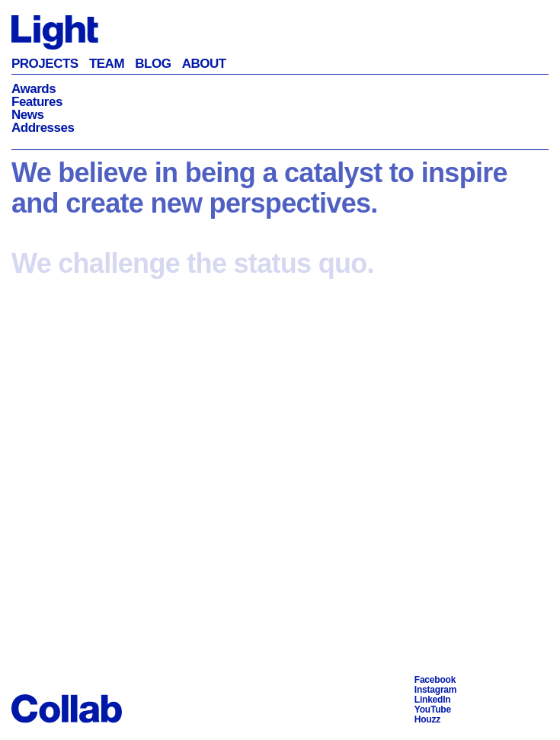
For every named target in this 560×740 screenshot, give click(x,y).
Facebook (435, 680)
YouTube (433, 710)
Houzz (427, 719)
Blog (153, 64)
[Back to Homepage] (55, 32)
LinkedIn (433, 700)
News (27, 115)
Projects (45, 64)
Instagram (436, 690)
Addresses (43, 128)
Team (107, 64)
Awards (34, 89)
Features (37, 102)
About (204, 64)
